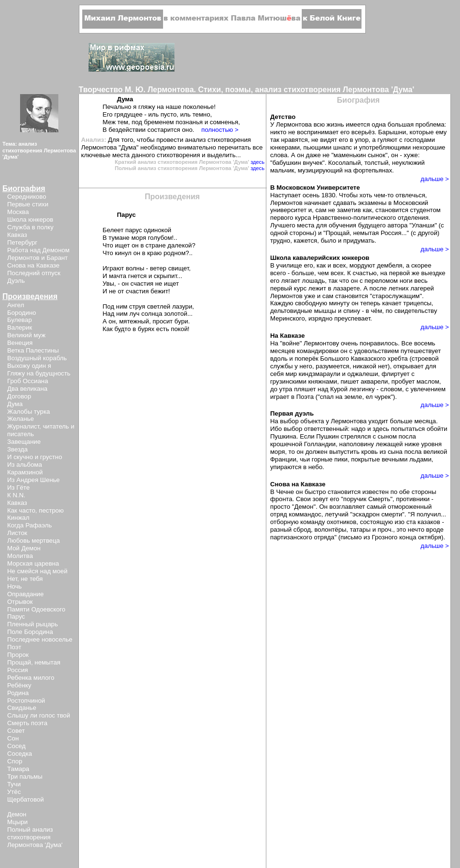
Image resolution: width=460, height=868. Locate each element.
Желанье (21, 419)
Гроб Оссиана (28, 381)
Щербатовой (26, 799)
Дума (15, 404)
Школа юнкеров (30, 220)
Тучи (14, 784)
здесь (257, 162)
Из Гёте (18, 488)
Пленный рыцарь (33, 624)
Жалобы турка (28, 412)
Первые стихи (28, 204)
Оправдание (25, 594)
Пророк (18, 655)
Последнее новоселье (40, 639)
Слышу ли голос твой (39, 715)
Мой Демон (24, 548)
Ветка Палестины (33, 350)
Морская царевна (33, 563)
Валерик (20, 327)
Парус (16, 616)
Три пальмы (25, 777)
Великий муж (26, 335)
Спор (15, 761)
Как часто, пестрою (35, 510)
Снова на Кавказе (33, 265)
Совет (16, 731)
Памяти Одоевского (36, 609)
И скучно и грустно (35, 457)
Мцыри (17, 822)
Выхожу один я (29, 366)
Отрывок (20, 602)
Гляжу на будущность (39, 373)
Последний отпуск (34, 273)
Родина (18, 693)
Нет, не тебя (25, 579)
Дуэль (16, 281)
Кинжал (18, 518)
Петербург (22, 242)
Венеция (20, 343)
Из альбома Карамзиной (25, 468)
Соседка (20, 754)
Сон (13, 738)
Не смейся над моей (37, 571)
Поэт (14, 647)
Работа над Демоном (38, 250)
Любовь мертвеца (33, 541)
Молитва (20, 556)
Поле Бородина (30, 632)
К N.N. (16, 495)
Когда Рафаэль (29, 525)
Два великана (27, 389)
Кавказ (17, 235)
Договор (19, 396)
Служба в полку (30, 227)
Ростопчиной (26, 701)
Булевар (20, 320)
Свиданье (22, 708)
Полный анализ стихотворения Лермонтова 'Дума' (35, 837)
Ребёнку (19, 685)
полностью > (220, 130)
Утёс (14, 792)
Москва (18, 212)
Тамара (18, 769)
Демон (17, 814)
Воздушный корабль (37, 358)
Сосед (16, 746)
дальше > (435, 179)
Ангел (16, 305)
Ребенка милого (31, 678)
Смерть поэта (27, 723)
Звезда (17, 449)
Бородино (22, 313)
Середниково (27, 197)
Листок (17, 533)
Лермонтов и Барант (38, 258)
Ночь (15, 586)
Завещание (24, 442)
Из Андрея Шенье (33, 480)
